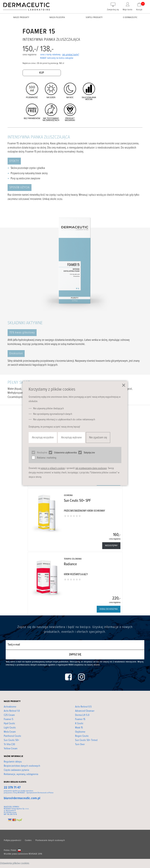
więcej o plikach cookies (53, 468)
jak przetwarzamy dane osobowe (91, 468)
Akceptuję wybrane (71, 438)
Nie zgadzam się (98, 438)
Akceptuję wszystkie (43, 438)
